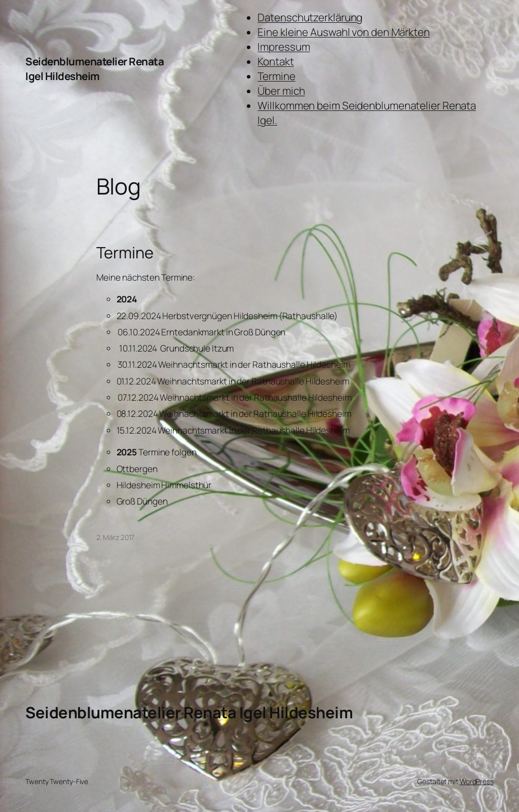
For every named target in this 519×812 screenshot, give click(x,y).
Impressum (284, 47)
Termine (276, 76)
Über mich (281, 91)
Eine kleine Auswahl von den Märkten (344, 32)
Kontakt (275, 61)
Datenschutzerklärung (310, 17)
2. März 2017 (116, 537)
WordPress (477, 781)
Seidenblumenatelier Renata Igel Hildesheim (95, 69)
